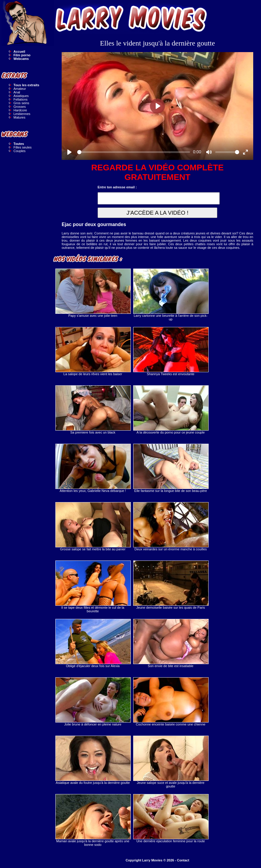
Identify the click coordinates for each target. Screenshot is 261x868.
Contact (183, 860)
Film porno (22, 55)
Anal (17, 92)
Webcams (21, 59)
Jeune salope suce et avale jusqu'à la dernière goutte (171, 762)
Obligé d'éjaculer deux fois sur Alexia (93, 643)
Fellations (21, 99)
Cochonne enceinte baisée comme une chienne (171, 702)
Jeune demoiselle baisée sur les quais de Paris (171, 585)
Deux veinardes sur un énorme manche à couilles (171, 527)
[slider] (134, 152)
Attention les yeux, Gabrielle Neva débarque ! (93, 468)
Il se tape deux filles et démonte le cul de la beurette (93, 587)
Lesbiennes (22, 114)
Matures (19, 117)
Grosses (20, 107)
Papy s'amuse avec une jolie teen (93, 293)
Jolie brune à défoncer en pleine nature (93, 702)
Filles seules (23, 147)
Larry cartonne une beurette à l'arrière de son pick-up (171, 295)
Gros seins (21, 103)
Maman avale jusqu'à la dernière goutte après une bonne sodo (93, 820)
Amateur (20, 89)
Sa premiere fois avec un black (93, 410)
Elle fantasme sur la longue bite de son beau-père (171, 468)
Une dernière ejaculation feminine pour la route (171, 818)
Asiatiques (21, 96)
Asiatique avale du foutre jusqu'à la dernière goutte (93, 760)
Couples (19, 151)
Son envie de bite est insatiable (171, 643)
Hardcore (20, 110)
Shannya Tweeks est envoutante (171, 351)
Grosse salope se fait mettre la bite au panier (93, 527)
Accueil (19, 51)
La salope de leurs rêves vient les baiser (93, 351)
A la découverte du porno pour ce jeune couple (171, 410)
